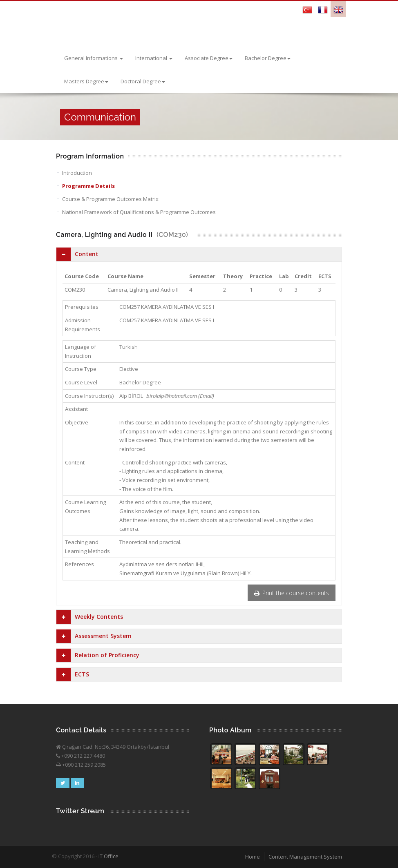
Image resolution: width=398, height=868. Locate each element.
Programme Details (88, 186)
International (154, 58)
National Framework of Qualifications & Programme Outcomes (139, 212)
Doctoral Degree (143, 81)
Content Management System (305, 857)
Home (253, 857)
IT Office (108, 856)
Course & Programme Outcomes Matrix (110, 199)
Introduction (77, 173)
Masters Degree (86, 81)
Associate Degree (209, 58)
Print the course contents (292, 593)
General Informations (94, 58)
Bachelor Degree (268, 58)
